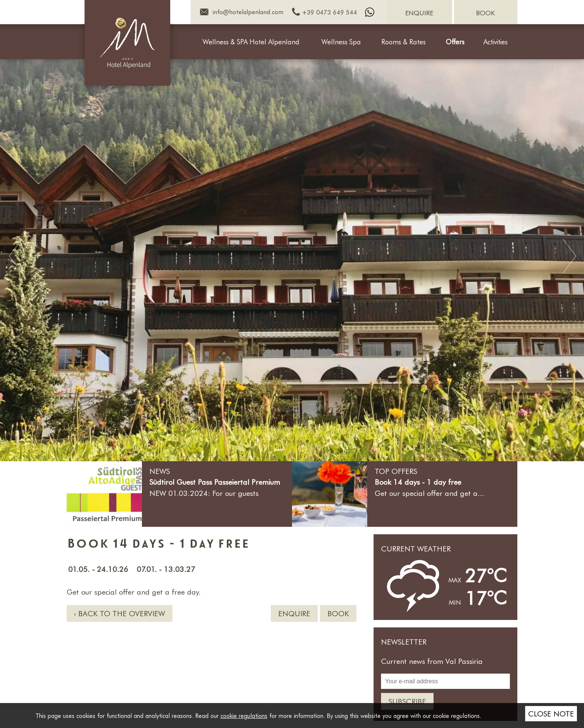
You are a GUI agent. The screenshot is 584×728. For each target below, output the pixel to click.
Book (338, 613)
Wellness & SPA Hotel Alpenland (251, 42)
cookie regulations (244, 716)
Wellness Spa (341, 42)
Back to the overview (122, 613)
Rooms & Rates (404, 42)
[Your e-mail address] (445, 681)
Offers (455, 42)
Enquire (294, 613)
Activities (496, 42)
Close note (551, 713)
